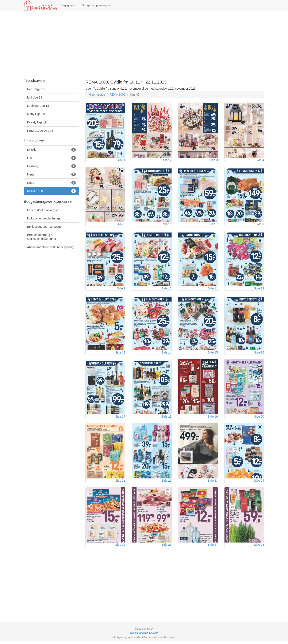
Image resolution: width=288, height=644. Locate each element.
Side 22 (166, 483)
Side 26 (166, 547)
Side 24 (259, 483)
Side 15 (213, 354)
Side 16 (259, 354)
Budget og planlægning (97, 5)
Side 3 (214, 160)
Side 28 (259, 547)
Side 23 (213, 483)
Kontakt (143, 636)
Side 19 (213, 418)
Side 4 (260, 160)
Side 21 (120, 483)
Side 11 (213, 289)
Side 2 (167, 160)
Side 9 (121, 289)
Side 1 (121, 160)
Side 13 (120, 354)
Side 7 (214, 225)
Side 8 (260, 225)
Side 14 (166, 354)
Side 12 (259, 289)
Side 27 (213, 547)
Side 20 (259, 418)
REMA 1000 (117, 95)
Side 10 (166, 289)
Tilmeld (134, 636)
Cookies (154, 636)
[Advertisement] (144, 45)
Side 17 (120, 418)
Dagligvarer (68, 5)
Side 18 (166, 418)
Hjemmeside (97, 95)
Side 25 (120, 547)
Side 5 (121, 225)
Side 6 (167, 225)
